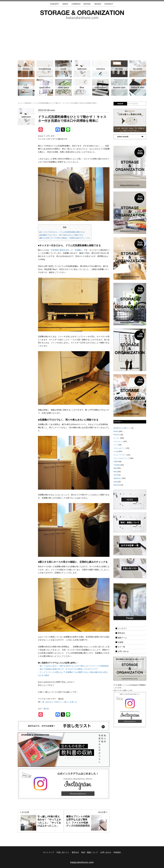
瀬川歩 (46, 709)
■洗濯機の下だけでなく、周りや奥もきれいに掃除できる (61, 235)
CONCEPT (54, 4)
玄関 (101, 69)
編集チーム (122, 638)
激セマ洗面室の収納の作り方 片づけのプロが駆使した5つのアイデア (69, 669)
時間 (82, 87)
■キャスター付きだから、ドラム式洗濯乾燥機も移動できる (62, 232)
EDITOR (87, 4)
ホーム (20, 103)
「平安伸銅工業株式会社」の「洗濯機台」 (66, 250)
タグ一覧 (121, 647)
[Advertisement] (82, 39)
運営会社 (121, 633)
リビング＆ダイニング (45, 69)
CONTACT (109, 4)
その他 (63, 87)
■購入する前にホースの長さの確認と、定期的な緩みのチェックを (65, 238)
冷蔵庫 (26, 87)
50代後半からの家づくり (122, 428)
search (120, 104)
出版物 (121, 642)
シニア (138, 69)
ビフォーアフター (138, 87)
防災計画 (119, 87)
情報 (101, 87)
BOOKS (98, 4)
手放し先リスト (63, 852)
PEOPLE (117, 435)
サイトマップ (49, 852)
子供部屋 (119, 69)
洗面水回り (82, 69)
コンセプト (122, 628)
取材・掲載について (90, 852)
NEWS (65, 4)
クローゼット (63, 69)
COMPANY (76, 4)
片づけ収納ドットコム (82, 15)
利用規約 (117, 852)
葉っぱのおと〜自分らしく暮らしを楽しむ (60, 702)
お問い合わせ (123, 651)
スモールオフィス (45, 87)
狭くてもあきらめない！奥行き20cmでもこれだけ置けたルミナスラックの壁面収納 (74, 666)
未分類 (116, 475)
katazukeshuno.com (82, 862)
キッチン (26, 69)
